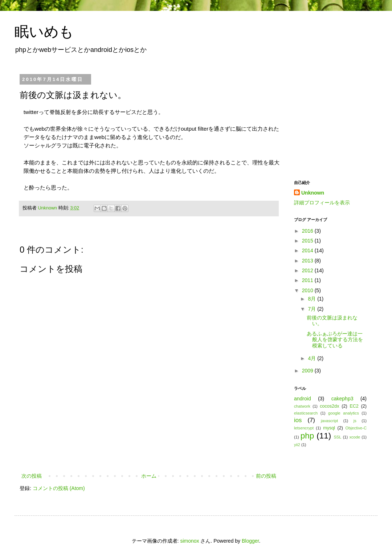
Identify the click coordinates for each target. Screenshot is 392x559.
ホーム (149, 476)
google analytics (344, 413)
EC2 (354, 406)
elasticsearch (306, 413)
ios (298, 420)
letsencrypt (304, 428)
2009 (308, 371)
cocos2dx (329, 406)
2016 (308, 231)
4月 (313, 358)
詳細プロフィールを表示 (322, 203)
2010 (308, 290)
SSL (337, 437)
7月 (313, 309)
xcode (355, 437)
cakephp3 (342, 399)
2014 (308, 250)
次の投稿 (32, 476)
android (303, 399)
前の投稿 (266, 476)
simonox (189, 541)
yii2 (297, 445)
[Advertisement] (149, 452)
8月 (313, 299)
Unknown (48, 208)
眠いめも (44, 32)
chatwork (302, 406)
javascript (329, 421)
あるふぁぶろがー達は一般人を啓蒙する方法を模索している (335, 340)
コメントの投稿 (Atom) (59, 488)
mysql (329, 428)
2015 (308, 241)
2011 (308, 280)
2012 (308, 270)
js (355, 421)
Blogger (250, 541)
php (307, 436)
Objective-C (356, 428)
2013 (308, 261)
